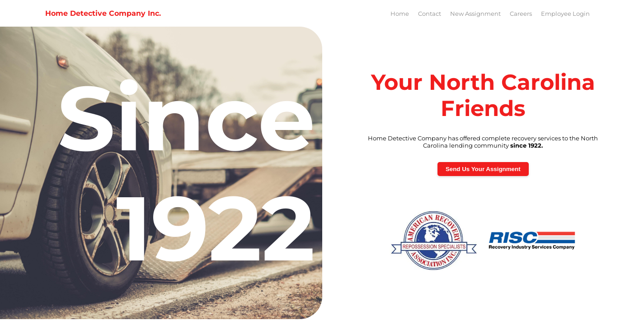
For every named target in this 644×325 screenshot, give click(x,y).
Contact (430, 14)
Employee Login (565, 14)
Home (400, 14)
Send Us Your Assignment (483, 169)
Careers (521, 14)
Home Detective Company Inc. (103, 13)
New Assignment (475, 14)
